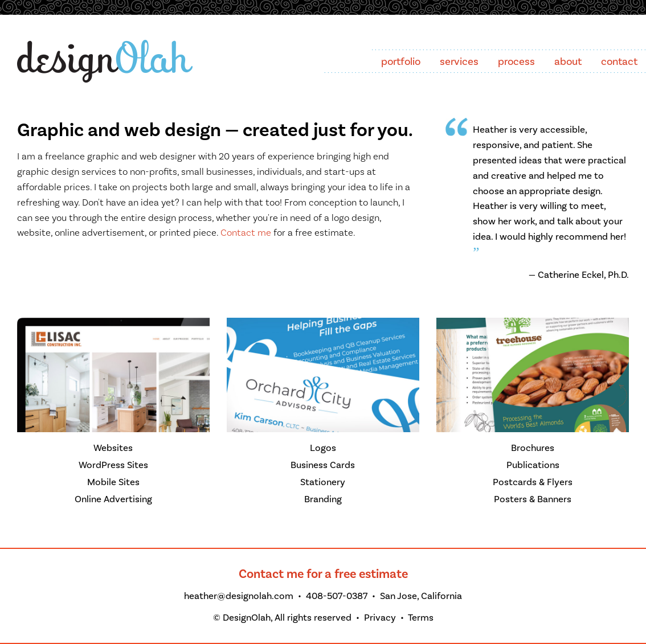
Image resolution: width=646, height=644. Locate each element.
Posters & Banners (533, 499)
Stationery (323, 482)
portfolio (401, 62)
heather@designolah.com (239, 596)
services (459, 62)
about (568, 62)
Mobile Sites (113, 482)
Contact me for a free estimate (323, 574)
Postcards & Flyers (533, 482)
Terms (421, 618)
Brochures (533, 448)
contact (619, 62)
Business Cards (323, 465)
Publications (533, 465)
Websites (113, 448)
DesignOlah (247, 618)
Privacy (380, 618)
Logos (323, 448)
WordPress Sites (113, 465)
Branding (323, 499)
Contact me (246, 233)
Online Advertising (113, 499)
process (516, 62)
